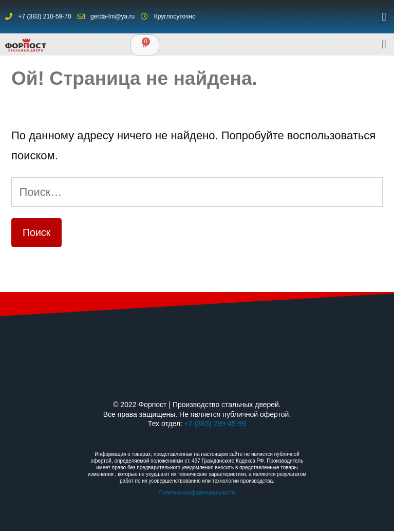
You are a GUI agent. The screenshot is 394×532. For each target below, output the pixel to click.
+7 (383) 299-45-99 (215, 424)
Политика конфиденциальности (197, 493)
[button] (384, 17)
